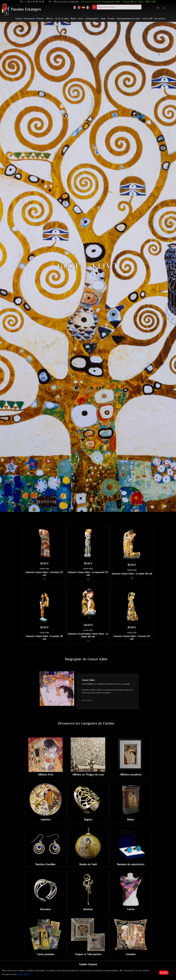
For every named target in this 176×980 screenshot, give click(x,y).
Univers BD (147, 19)
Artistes (19, 19)
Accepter (164, 973)
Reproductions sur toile (128, 19)
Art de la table (62, 19)
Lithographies (92, 19)
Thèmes (40, 19)
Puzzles (111, 19)
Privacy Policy (23, 974)
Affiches (49, 19)
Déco (81, 19)
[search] (119, 7)
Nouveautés (29, 19)
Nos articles (160, 19)
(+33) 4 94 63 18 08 (35, 2)
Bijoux (74, 19)
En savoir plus (87, 700)
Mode (103, 19)
